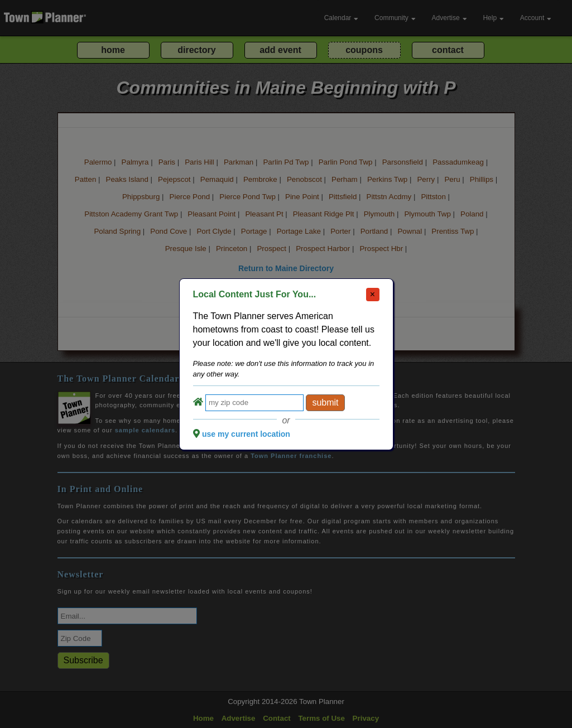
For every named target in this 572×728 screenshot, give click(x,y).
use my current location (246, 434)
